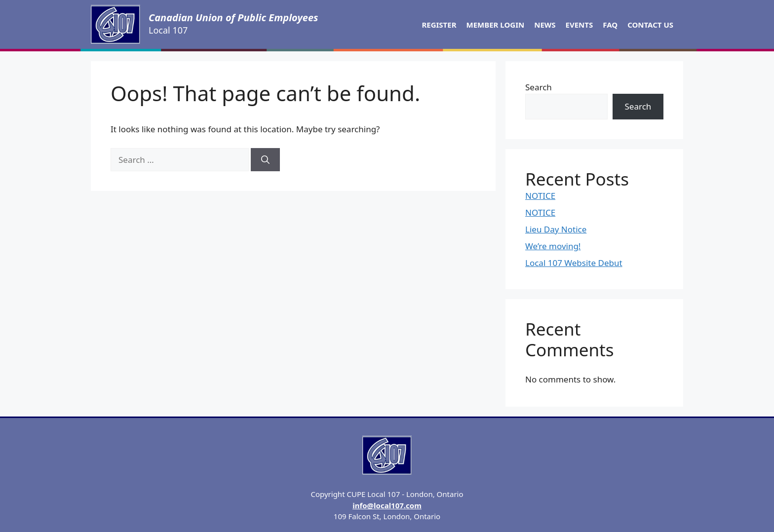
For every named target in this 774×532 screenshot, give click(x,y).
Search (539, 87)
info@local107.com (387, 505)
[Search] (265, 160)
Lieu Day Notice (556, 229)
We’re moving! (553, 246)
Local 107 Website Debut (574, 263)
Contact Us (650, 25)
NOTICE (540, 196)
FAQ (610, 25)
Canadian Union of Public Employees (233, 18)
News (545, 25)
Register (439, 25)
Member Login (496, 25)
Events (580, 25)
